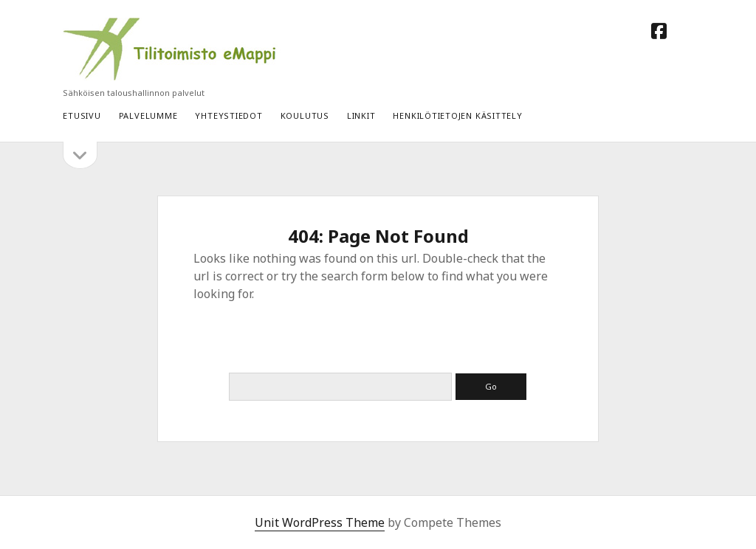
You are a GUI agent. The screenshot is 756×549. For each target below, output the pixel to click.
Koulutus (305, 115)
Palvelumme (148, 115)
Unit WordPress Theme (320, 522)
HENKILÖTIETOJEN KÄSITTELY (457, 115)
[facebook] (659, 31)
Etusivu (82, 115)
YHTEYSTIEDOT (228, 115)
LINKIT (361, 115)
